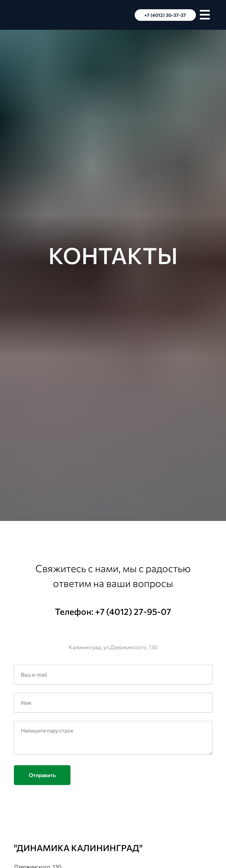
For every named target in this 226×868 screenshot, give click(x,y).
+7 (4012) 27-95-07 (133, 611)
